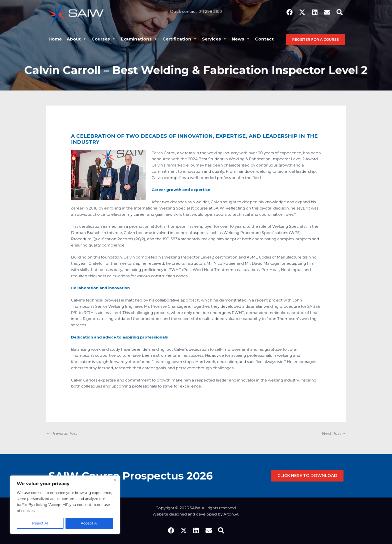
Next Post (334, 434)
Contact (264, 39)
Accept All (89, 523)
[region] (65, 505)
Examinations (139, 39)
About (77, 39)
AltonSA (231, 514)
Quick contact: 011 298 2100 (196, 9)
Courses (104, 39)
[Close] (115, 480)
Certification (180, 39)
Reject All (40, 523)
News (241, 39)
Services (214, 39)
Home (55, 39)
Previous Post (62, 434)
